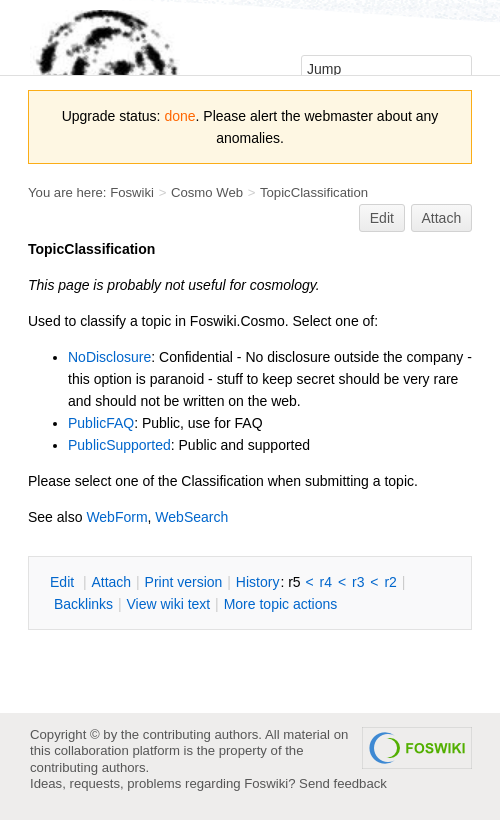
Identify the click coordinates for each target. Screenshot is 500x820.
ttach (111, 582)
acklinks (83, 604)
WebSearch (191, 517)
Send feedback (343, 783)
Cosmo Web (207, 192)
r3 (358, 582)
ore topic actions (281, 604)
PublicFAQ (101, 423)
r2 (390, 582)
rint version (184, 582)
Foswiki (132, 192)
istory (258, 582)
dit (64, 582)
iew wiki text (168, 604)
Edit (382, 218)
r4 (326, 582)
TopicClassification (314, 192)
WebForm (116, 517)
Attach (442, 218)
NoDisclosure (109, 357)
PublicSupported (119, 445)
